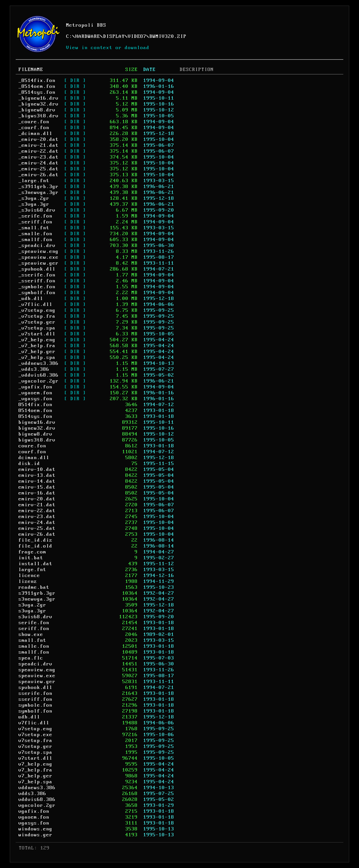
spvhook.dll (35, 688)
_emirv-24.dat (39, 163)
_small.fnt (34, 228)
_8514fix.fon (37, 81)
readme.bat (34, 587)
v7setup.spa (35, 752)
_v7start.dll (37, 334)
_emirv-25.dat (39, 169)
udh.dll (29, 717)
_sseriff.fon (37, 281)
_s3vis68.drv (37, 210)
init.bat (31, 558)
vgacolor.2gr (37, 805)
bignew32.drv (37, 428)
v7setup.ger (35, 746)
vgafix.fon (34, 811)
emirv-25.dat (37, 528)
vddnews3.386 (37, 788)
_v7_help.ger (37, 352)
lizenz (28, 581)
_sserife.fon (37, 275)
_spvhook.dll (37, 269)
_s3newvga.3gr (39, 193)
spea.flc (31, 658)
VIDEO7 (137, 36)
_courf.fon (34, 128)
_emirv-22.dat (39, 151)
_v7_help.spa (37, 358)
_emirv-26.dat (39, 175)
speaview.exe (37, 676)
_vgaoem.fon (35, 393)
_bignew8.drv (37, 110)
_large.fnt (34, 181)
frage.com (32, 552)
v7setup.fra (35, 741)
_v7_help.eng (37, 340)
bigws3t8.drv (37, 440)
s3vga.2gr (32, 605)
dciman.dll (34, 458)
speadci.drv (35, 664)
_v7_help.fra (37, 346)
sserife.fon (35, 693)
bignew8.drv (35, 434)
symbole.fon (35, 705)
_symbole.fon (37, 287)
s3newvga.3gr (37, 599)
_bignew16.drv (39, 98)
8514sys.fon (35, 416)
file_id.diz (35, 540)
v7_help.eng (35, 764)
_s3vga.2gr (34, 198)
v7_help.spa (35, 782)
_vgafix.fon (35, 387)
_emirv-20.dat (39, 139)
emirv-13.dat (37, 475)
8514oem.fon (35, 411)
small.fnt (32, 640)
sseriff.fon (35, 699)
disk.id (29, 464)
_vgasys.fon (35, 399)
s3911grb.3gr (37, 593)
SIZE (132, 70)
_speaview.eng (39, 251)
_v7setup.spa (37, 328)
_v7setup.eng (37, 310)
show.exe (31, 635)
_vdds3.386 (34, 369)
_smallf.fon (35, 240)
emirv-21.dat (37, 505)
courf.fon (32, 452)
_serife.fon (35, 216)
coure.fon (32, 446)
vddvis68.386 (37, 800)
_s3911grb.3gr (39, 187)
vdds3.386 (32, 794)
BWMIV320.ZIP (168, 36)
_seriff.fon (35, 222)
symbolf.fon (35, 711)
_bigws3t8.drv (39, 116)
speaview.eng (37, 670)
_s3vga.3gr (34, 204)
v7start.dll (35, 758)
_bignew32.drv (39, 104)
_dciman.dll (35, 134)
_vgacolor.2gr (39, 381)
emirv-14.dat (37, 481)
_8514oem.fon (37, 86)
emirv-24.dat (37, 523)
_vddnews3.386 (39, 363)
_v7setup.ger (37, 322)
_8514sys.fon (37, 92)
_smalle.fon (35, 234)
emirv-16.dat (37, 493)
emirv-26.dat (37, 534)
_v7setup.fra (37, 316)
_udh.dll (31, 299)
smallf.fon (34, 652)
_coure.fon (34, 122)
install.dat (35, 564)
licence (29, 576)
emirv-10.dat (37, 470)
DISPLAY (114, 36)
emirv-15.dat (37, 487)
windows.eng (35, 829)
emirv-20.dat (37, 499)
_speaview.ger (39, 263)
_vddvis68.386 (39, 375)
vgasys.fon (34, 823)
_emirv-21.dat (39, 145)
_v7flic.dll (35, 304)
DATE (149, 70)
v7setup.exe (35, 735)
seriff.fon (34, 629)
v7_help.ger (35, 776)
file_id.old (35, 546)
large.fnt (32, 570)
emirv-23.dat (37, 517)
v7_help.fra (35, 770)
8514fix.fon (35, 405)
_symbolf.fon (37, 293)
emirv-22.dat (37, 511)
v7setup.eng (35, 729)
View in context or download (108, 48)
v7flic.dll (34, 723)
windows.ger (35, 835)
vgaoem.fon (34, 817)
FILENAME (31, 70)
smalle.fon (34, 646)
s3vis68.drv (35, 617)
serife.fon (34, 623)
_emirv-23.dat (39, 157)
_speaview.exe (39, 257)
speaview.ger (37, 682)
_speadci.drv (37, 246)
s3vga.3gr (32, 611)
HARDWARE (88, 36)
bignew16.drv (37, 422)
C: (69, 36)
